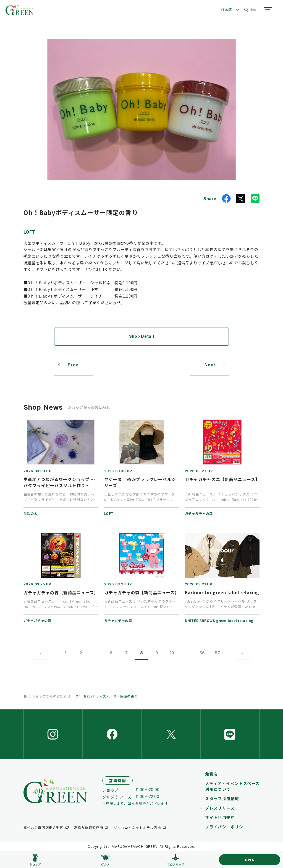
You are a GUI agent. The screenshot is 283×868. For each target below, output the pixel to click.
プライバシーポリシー (226, 827)
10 (172, 653)
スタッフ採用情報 (222, 799)
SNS (250, 860)
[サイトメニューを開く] (268, 10)
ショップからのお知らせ (52, 696)
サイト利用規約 (220, 817)
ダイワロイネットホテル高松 (137, 827)
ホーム (25, 696)
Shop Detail (142, 336)
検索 (251, 10)
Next (210, 365)
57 (218, 653)
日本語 (227, 10)
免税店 (211, 774)
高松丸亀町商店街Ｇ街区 (44, 827)
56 (202, 653)
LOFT (29, 232)
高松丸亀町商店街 (89, 827)
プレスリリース (220, 808)
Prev (73, 365)
